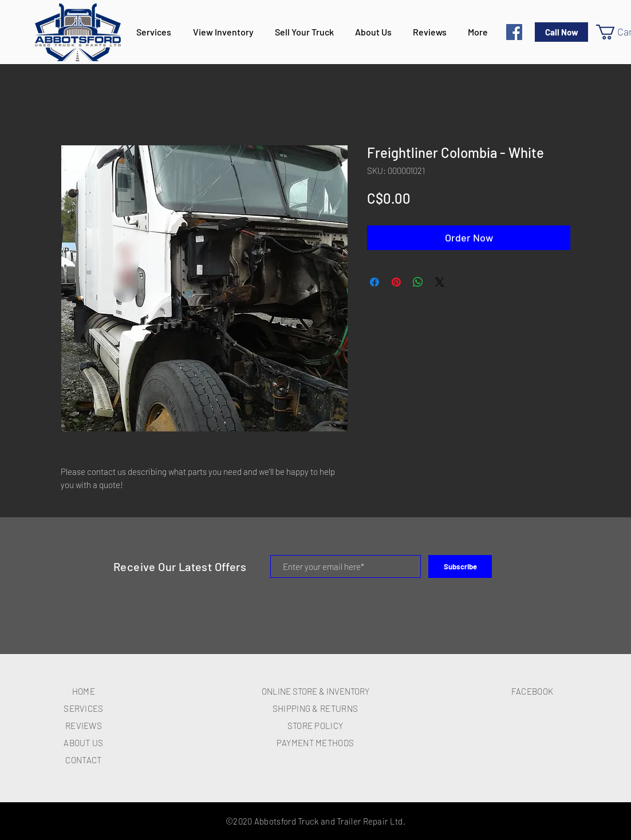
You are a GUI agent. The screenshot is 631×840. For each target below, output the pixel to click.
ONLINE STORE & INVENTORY (315, 691)
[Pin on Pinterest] (396, 282)
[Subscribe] (460, 566)
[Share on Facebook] (374, 282)
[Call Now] (561, 32)
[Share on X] (440, 282)
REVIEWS (84, 726)
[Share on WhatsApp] (418, 282)
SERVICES (83, 708)
